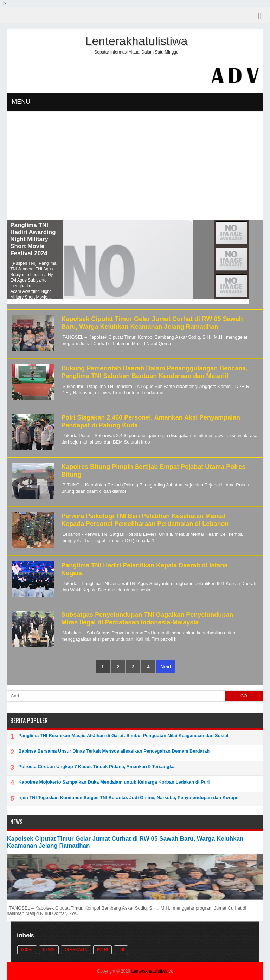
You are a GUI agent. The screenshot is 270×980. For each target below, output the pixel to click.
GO (244, 696)
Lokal (27, 950)
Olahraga (76, 950)
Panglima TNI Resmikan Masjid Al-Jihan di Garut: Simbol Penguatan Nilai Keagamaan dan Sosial (123, 736)
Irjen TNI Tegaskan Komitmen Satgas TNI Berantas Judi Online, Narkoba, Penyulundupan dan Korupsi (129, 797)
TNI (121, 950)
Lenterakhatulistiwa (149, 971)
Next (166, 667)
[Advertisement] (135, 167)
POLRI (102, 950)
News (49, 950)
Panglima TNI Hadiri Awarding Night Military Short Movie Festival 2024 (33, 239)
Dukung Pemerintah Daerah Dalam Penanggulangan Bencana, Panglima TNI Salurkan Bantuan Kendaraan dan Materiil (154, 372)
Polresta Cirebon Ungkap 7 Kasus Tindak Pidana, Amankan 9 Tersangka (96, 767)
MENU (21, 102)
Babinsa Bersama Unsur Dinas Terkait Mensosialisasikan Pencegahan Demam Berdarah (114, 751)
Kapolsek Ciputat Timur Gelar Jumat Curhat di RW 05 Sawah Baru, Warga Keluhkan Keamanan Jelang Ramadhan (152, 323)
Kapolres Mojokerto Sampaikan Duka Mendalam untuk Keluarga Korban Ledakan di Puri (114, 782)
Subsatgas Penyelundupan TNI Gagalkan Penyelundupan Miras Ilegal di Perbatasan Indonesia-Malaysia (147, 618)
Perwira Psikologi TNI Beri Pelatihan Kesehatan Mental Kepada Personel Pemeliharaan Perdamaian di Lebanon (145, 520)
